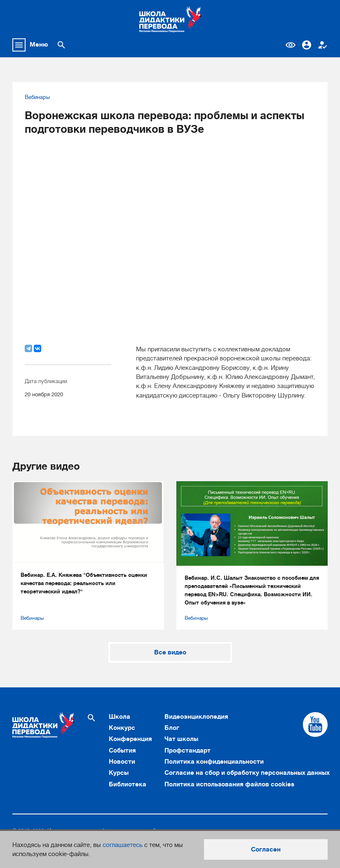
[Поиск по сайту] (61, 45)
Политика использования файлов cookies (229, 784)
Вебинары (37, 97)
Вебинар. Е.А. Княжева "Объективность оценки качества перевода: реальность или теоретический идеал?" (84, 583)
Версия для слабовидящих (291, 45)
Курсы (119, 773)
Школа (120, 717)
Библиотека (128, 784)
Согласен (266, 849)
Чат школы (181, 739)
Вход (307, 45)
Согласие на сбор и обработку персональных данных (247, 773)
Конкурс (122, 728)
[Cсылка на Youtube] (315, 725)
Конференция (130, 739)
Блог (172, 728)
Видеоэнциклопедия (196, 717)
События (122, 750)
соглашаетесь (123, 845)
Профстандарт (188, 750)
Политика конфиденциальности (214, 762)
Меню (39, 45)
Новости (122, 762)
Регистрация (323, 45)
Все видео (170, 652)
